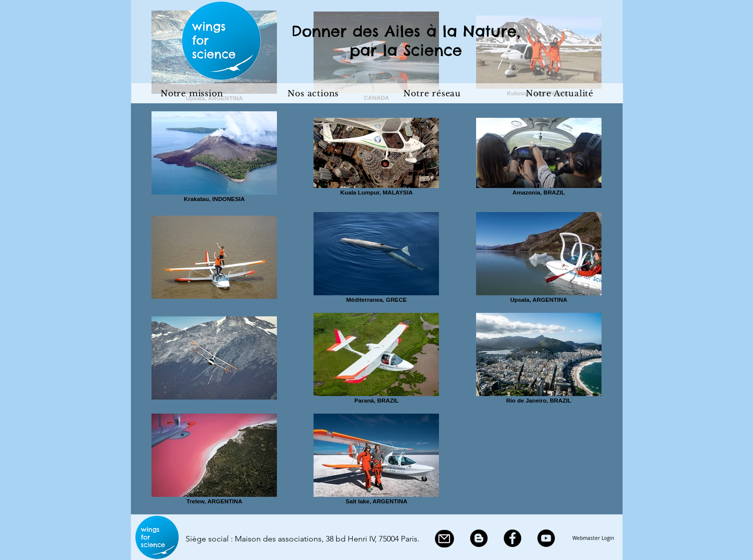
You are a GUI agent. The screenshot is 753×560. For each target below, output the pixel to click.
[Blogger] (479, 538)
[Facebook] (512, 538)
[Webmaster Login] (593, 538)
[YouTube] (546, 538)
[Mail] (444, 539)
